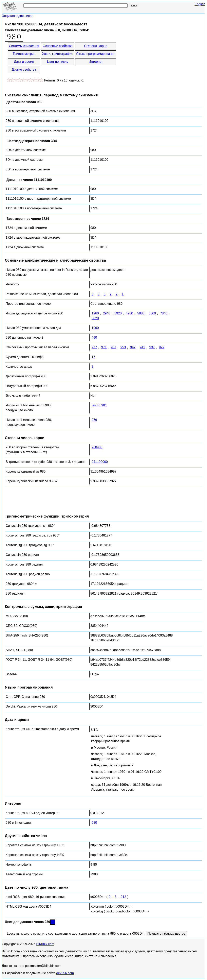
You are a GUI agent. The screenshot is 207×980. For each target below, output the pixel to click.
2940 (107, 313)
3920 (118, 313)
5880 (141, 313)
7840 (164, 313)
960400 (97, 447)
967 (114, 347)
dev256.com (65, 973)
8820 (95, 318)
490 (94, 338)
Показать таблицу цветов (166, 934)
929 (162, 347)
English (200, 4)
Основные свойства (58, 46)
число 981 (99, 405)
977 (94, 347)
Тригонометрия (24, 54)
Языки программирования (96, 54)
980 (94, 823)
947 (133, 347)
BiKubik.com (45, 944)
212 (123, 897)
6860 (152, 313)
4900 (129, 313)
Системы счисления (24, 46)
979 (94, 420)
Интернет (96, 62)
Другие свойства (24, 69)
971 (104, 347)
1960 (95, 313)
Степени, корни (96, 46)
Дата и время (24, 62)
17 (93, 357)
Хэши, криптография (58, 54)
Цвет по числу (58, 62)
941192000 (100, 462)
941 (142, 347)
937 (152, 347)
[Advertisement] (153, 58)
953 (123, 347)
